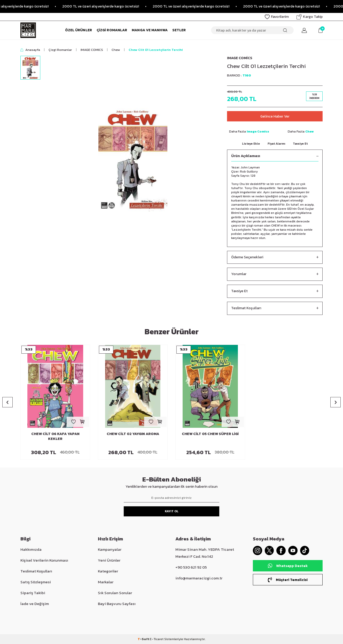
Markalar (106, 582)
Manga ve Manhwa (150, 30)
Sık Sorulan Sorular (115, 593)
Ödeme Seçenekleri (275, 257)
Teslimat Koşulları (275, 308)
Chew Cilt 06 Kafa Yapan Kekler (55, 437)
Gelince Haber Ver (275, 116)
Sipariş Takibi (33, 593)
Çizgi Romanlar (112, 30)
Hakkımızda (31, 549)
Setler (179, 30)
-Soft (144, 639)
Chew (116, 50)
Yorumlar (275, 274)
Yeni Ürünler (109, 560)
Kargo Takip (310, 17)
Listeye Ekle (251, 144)
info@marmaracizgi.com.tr (199, 578)
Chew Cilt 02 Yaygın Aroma (133, 434)
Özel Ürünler (79, 30)
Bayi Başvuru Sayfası (117, 604)
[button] (7, 402)
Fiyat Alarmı (276, 144)
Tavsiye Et (300, 144)
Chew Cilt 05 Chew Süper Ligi (210, 434)
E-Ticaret (157, 639)
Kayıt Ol (172, 511)
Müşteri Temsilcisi (288, 581)
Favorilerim (277, 17)
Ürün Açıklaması (275, 156)
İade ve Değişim (35, 604)
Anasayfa (30, 50)
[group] (133, 160)
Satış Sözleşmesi (36, 582)
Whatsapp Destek (288, 567)
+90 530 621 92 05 (191, 567)
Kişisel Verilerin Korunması (44, 560)
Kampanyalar (110, 549)
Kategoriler (108, 571)
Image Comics (240, 58)
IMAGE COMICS (92, 50)
